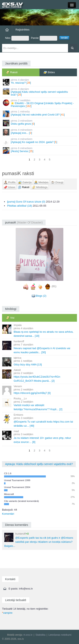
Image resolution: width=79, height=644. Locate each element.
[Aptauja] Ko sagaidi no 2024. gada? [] (40, 141)
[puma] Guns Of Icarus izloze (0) (26, 202)
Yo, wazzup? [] (40, 82)
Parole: (44, 38)
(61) (54, 286)
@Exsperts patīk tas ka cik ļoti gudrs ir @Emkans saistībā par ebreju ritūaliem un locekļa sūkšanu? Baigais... (39, 540)
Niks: (17, 38)
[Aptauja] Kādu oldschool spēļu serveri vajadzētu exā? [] (40, 92)
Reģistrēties (22, 30)
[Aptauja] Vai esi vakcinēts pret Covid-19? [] (40, 114)
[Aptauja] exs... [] (40, 132)
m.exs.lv (28, 635)
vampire (7, 613)
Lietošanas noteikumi (60, 635)
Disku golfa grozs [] (40, 123)
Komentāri (8, 514)
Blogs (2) (41, 296)
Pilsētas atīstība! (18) (20, 206)
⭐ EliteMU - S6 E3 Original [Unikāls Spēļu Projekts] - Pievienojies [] (40, 103)
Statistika (40, 635)
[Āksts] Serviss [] (40, 150)
